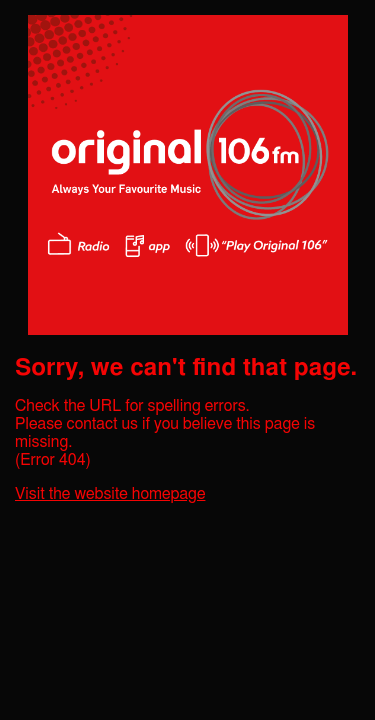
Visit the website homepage (110, 494)
